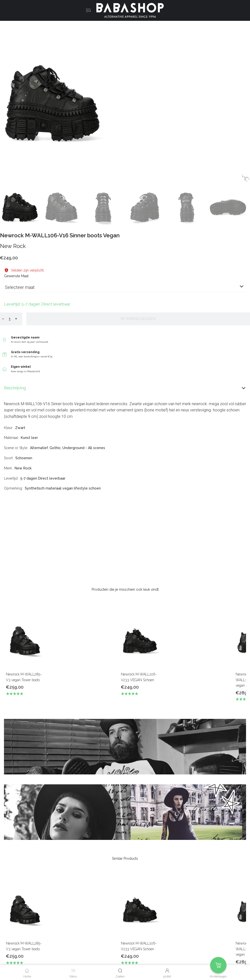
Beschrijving (125, 388)
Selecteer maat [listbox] (20, 287)
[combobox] (125, 289)
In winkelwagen (138, 319)
